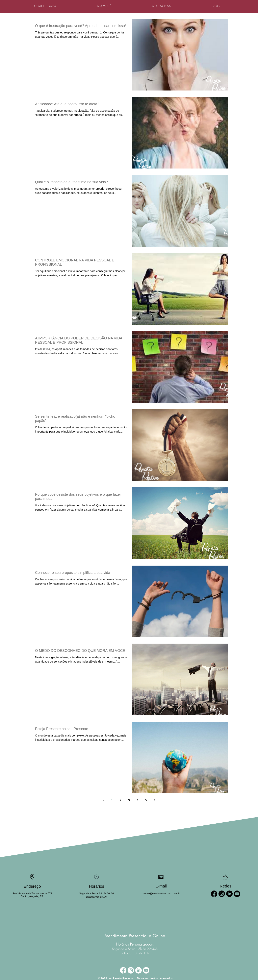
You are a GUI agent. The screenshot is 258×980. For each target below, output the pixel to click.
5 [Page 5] (146, 800)
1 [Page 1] (112, 800)
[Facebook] (214, 894)
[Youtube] (237, 894)
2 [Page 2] (121, 800)
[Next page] (154, 800)
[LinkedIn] (229, 894)
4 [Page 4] (137, 800)
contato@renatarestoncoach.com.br (161, 894)
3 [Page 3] (129, 800)
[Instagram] (222, 894)
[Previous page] (104, 800)
